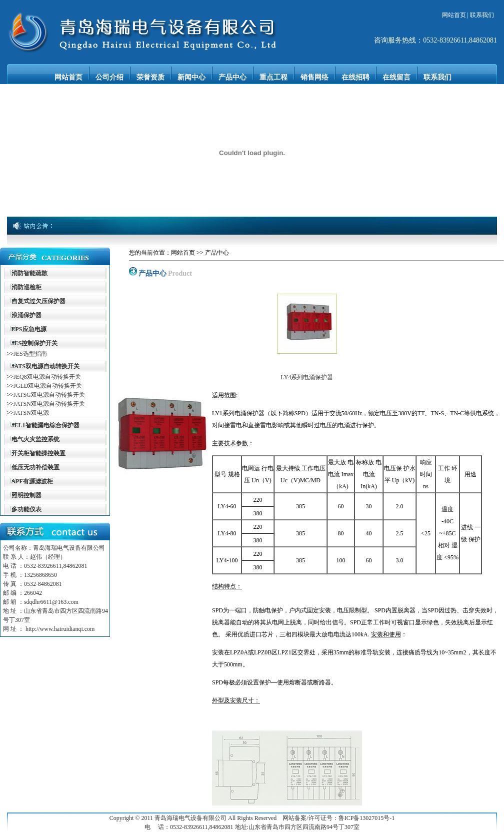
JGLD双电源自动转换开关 (48, 386)
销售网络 (314, 77)
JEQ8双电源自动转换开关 (47, 377)
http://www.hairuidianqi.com (60, 629)
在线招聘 (355, 77)
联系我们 (482, 15)
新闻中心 (191, 77)
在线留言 (396, 77)
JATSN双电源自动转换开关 (49, 404)
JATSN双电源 (31, 413)
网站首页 (454, 15)
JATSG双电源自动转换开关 (49, 395)
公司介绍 (109, 77)
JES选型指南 (30, 354)
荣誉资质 (150, 77)
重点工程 (273, 77)
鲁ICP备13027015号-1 (367, 818)
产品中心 (232, 77)
